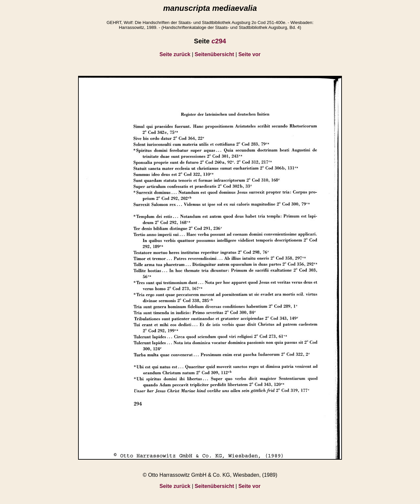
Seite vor (249, 54)
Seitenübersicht (214, 54)
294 (219, 41)
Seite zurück (175, 54)
